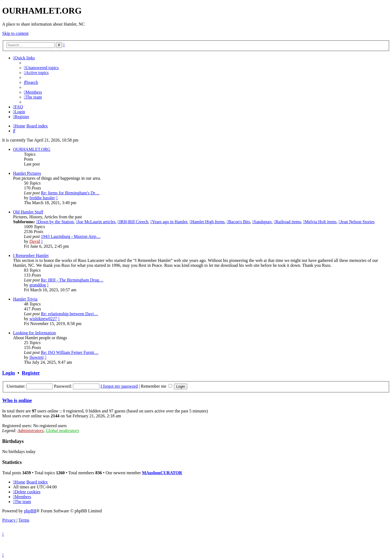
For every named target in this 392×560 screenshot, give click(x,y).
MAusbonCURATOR (162, 473)
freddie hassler (42, 198)
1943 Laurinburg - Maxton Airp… (71, 236)
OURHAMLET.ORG (32, 149)
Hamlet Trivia (25, 299)
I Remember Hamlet (31, 255)
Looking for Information (34, 333)
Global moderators (62, 431)
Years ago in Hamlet (169, 222)
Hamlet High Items (207, 222)
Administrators (30, 431)
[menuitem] (41, 68)
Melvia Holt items (320, 222)
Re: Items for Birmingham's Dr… (70, 193)
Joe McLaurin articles (96, 222)
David (35, 241)
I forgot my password (119, 386)
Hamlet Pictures (27, 173)
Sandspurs (262, 222)
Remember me (156, 386)
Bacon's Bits (238, 222)
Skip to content (15, 33)
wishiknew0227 (43, 319)
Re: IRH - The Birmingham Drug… (72, 280)
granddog (38, 285)
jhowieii (36, 357)
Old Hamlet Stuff (28, 212)
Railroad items (287, 222)
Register (31, 373)
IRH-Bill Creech (133, 222)
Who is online (17, 400)
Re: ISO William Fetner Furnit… (70, 352)
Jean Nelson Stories (357, 222)
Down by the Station (55, 222)
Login (9, 373)
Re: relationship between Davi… (69, 314)
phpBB (30, 511)
